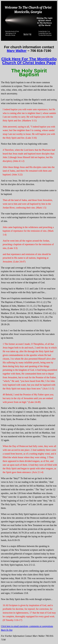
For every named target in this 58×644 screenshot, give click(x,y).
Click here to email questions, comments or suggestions (27, 626)
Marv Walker (17, 51)
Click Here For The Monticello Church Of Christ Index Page (29, 61)
